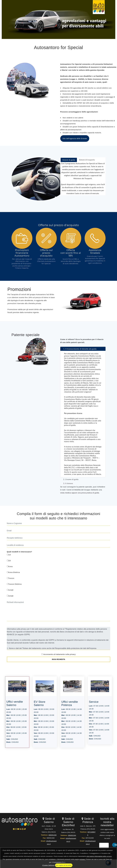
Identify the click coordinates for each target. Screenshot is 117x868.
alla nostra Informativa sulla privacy (99, 856)
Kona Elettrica (13, 572)
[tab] (69, 160)
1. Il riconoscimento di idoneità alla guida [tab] (79, 349)
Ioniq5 (10, 590)
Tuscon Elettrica (14, 584)
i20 (9, 561)
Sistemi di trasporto (87, 160)
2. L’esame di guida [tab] (70, 479)
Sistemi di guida (69, 160)
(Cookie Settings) (48, 865)
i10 (9, 555)
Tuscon (11, 578)
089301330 (53, 835)
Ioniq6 (10, 596)
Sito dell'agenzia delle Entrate (75, 138)
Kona (10, 566)
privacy (83, 859)
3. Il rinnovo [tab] (67, 483)
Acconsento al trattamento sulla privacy (59, 654)
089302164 (72, 835)
